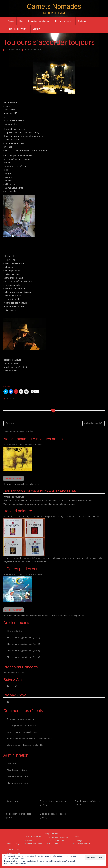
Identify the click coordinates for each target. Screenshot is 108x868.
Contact (36, 29)
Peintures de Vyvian (18, 29)
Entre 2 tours (54, 844)
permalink (11, 399)
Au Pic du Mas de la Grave (40, 739)
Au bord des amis (94, 423)
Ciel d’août (32, 732)
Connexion (12, 763)
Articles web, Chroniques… (59, 838)
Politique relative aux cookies (15, 864)
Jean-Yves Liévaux (33, 50)
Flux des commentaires (18, 777)
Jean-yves (12, 719)
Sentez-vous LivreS (34, 844)
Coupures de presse (57, 841)
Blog (21, 21)
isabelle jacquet (14, 732)
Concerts (31, 841)
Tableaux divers (15, 854)
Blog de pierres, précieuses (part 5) (23, 651)
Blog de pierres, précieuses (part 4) (23, 657)
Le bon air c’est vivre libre (32, 745)
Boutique (83, 21)
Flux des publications (17, 770)
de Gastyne (12, 726)
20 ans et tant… (14, 631)
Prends (10, 423)
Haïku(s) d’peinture (82, 844)
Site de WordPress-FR (17, 783)
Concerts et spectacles (39, 21)
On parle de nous (64, 21)
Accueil (11, 21)
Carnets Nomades (54, 6)
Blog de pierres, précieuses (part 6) (23, 644)
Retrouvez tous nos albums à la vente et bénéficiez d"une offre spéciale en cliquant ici (43, 616)
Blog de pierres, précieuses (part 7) (23, 638)
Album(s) (79, 841)
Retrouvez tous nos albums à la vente (21, 484)
